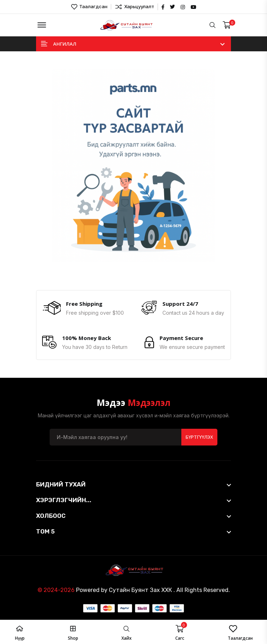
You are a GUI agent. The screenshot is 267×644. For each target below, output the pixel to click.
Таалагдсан (89, 7)
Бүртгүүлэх (199, 436)
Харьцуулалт (134, 7)
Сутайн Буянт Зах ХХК (140, 589)
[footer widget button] (133, 484)
